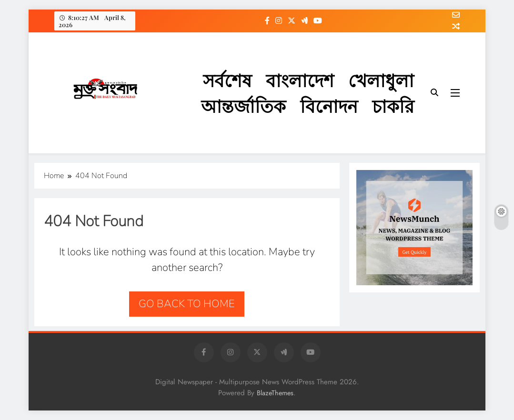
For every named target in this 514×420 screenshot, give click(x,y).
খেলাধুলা (381, 80)
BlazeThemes (275, 393)
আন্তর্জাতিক (243, 105)
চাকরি (393, 105)
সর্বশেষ (227, 80)
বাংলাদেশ (300, 80)
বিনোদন (329, 105)
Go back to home (187, 304)
